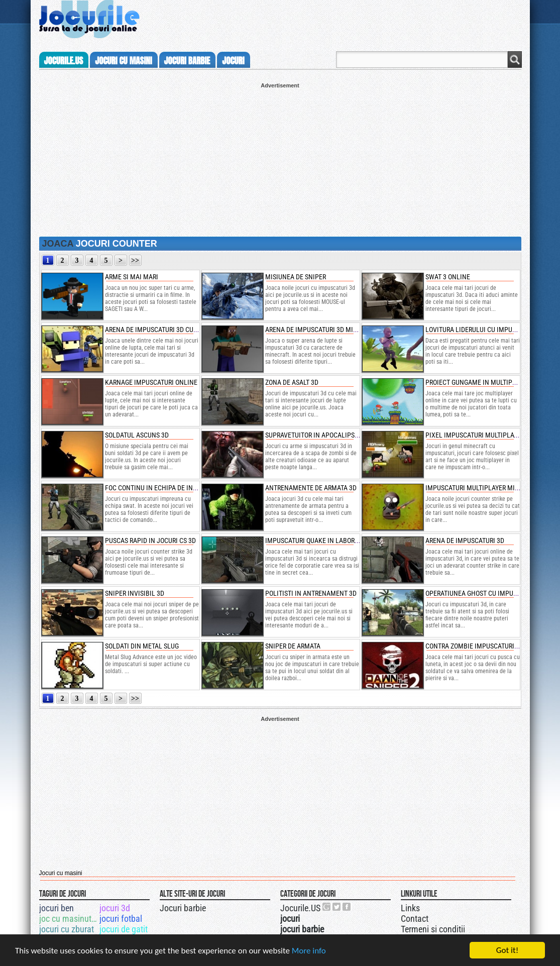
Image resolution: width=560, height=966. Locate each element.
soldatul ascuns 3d (137, 435)
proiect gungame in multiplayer (478, 382)
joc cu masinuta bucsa (69, 919)
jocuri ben (57, 908)
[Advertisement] (280, 159)
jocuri (233, 61)
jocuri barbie (187, 61)
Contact (415, 919)
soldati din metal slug (142, 646)
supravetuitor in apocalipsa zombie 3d (328, 435)
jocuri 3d (115, 908)
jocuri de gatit (124, 929)
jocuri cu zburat (67, 929)
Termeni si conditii (433, 929)
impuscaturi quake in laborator (317, 541)
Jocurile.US (300, 908)
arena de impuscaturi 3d (465, 541)
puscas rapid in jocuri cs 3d (150, 541)
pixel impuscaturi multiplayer (475, 435)
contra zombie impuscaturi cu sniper (486, 646)
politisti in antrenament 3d (311, 593)
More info (309, 953)
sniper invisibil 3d (135, 593)
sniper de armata (293, 646)
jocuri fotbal (121, 919)
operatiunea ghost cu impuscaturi (481, 593)
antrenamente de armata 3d (311, 488)
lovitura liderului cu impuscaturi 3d (485, 330)
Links (410, 908)
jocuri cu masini (123, 61)
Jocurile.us (64, 61)
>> (135, 260)
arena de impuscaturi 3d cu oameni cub (169, 330)
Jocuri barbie (183, 908)
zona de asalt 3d (292, 382)
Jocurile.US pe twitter (337, 907)
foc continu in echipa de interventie (165, 488)
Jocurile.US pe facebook (347, 907)
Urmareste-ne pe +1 (327, 907)
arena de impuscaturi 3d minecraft (322, 330)
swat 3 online (448, 277)
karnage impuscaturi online (151, 382)
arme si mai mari (132, 277)
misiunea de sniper (296, 277)
